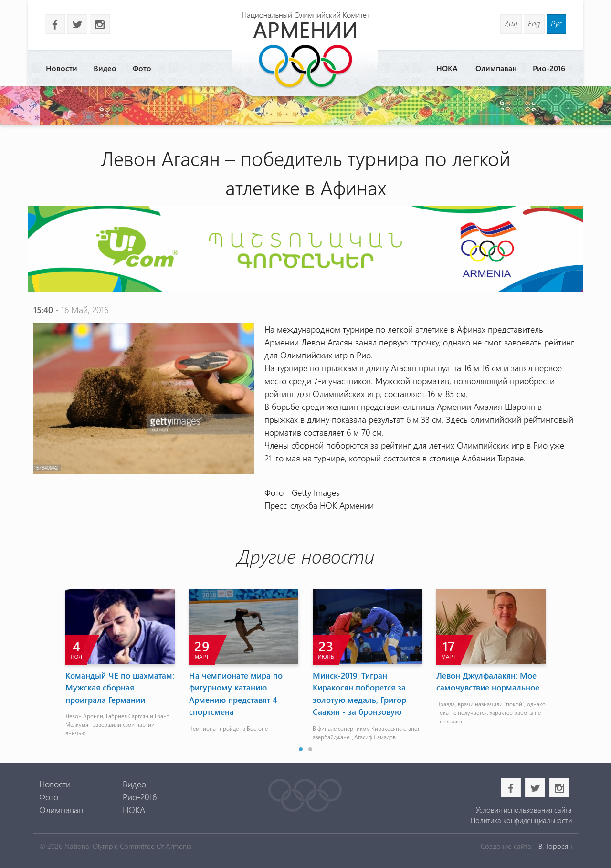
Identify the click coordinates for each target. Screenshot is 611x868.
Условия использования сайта (524, 810)
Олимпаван (496, 68)
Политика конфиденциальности (521, 820)
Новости (62, 68)
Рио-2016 (549, 68)
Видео (105, 68)
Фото (142, 68)
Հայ (511, 23)
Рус (556, 23)
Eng (534, 23)
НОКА (447, 68)
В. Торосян (555, 846)
